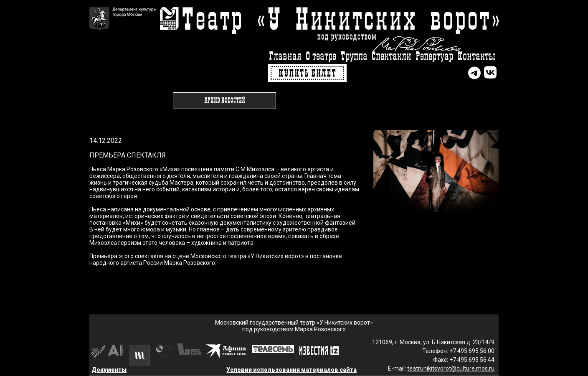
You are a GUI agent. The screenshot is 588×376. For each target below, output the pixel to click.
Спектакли (392, 57)
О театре (321, 57)
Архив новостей (225, 101)
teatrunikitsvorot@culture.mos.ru (451, 368)
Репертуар (434, 57)
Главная (285, 57)
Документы (109, 370)
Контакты (476, 57)
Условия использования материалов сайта (291, 370)
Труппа (354, 57)
